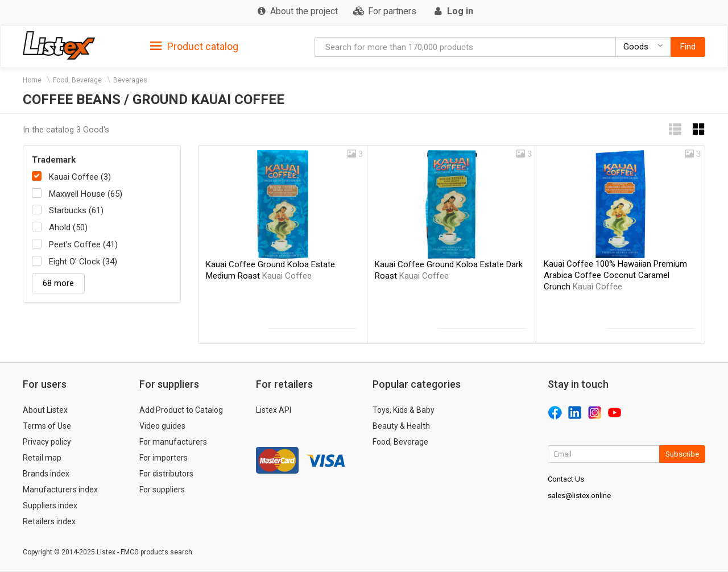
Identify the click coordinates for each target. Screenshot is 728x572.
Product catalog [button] (194, 47)
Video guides (162, 426)
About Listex (45, 410)
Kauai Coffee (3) (80, 177)
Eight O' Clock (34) (83, 262)
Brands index (46, 474)
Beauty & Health (401, 426)
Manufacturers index (60, 490)
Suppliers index (50, 505)
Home (32, 80)
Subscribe (682, 454)
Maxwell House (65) (86, 194)
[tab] (194, 46)
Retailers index (49, 521)
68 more (58, 283)
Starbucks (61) (76, 210)
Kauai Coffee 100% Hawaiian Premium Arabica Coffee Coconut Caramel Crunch (615, 275)
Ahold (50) (68, 227)
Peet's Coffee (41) (83, 244)
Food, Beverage (77, 80)
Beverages (130, 80)
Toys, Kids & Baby (404, 410)
